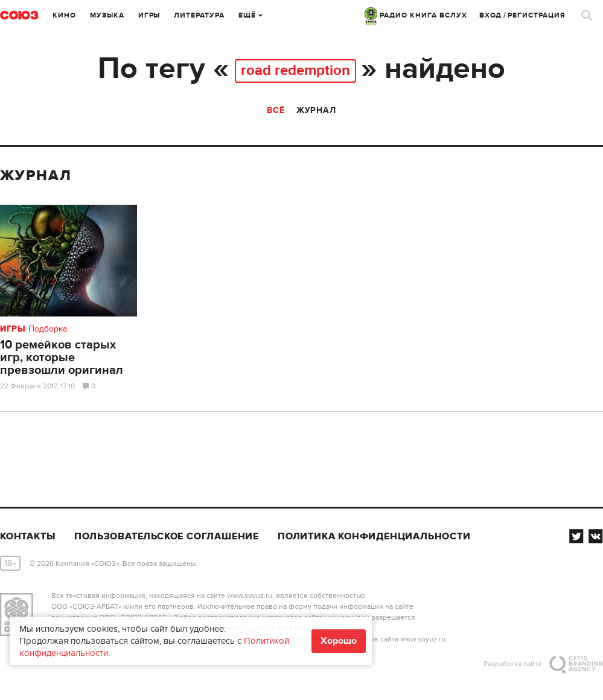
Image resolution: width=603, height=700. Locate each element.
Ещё (250, 15)
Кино (64, 15)
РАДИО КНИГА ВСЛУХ (416, 15)
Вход (491, 15)
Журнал (316, 110)
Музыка (107, 15)
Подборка (48, 329)
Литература (199, 15)
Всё (276, 110)
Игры (149, 15)
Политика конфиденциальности (374, 536)
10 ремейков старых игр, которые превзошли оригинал (62, 358)
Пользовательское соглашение (167, 536)
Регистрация (537, 15)
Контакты (28, 536)
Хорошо (339, 641)
